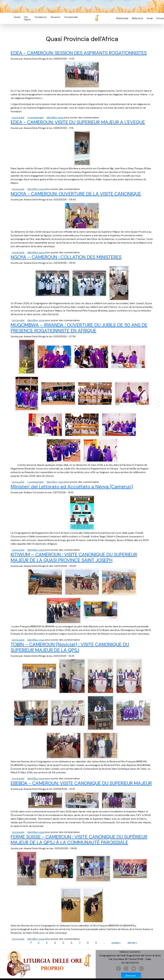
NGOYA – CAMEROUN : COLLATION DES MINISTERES (66, 257)
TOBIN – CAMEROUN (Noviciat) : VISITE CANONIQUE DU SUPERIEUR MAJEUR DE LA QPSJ (70, 647)
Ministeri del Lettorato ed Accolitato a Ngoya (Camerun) (72, 487)
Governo (55, 17)
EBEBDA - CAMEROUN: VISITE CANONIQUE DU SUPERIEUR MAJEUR (81, 783)
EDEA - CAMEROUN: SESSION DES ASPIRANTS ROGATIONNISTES (79, 53)
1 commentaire (36, 118)
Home (17, 17)
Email (149, 18)
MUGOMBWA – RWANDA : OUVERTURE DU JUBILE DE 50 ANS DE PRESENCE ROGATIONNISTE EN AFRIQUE (79, 328)
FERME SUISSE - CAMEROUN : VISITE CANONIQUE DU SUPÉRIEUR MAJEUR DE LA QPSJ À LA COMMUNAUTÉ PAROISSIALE (79, 840)
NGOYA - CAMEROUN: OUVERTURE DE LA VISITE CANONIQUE (76, 194)
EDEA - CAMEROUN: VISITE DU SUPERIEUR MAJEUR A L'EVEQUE (78, 122)
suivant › (116, 943)
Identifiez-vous (55, 118)
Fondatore (41, 17)
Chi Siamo (27, 18)
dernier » (132, 943)
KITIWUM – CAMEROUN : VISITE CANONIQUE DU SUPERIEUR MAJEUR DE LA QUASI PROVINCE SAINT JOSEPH (74, 557)
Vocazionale (71, 17)
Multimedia (122, 18)
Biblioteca (137, 18)
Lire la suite (18, 118)
